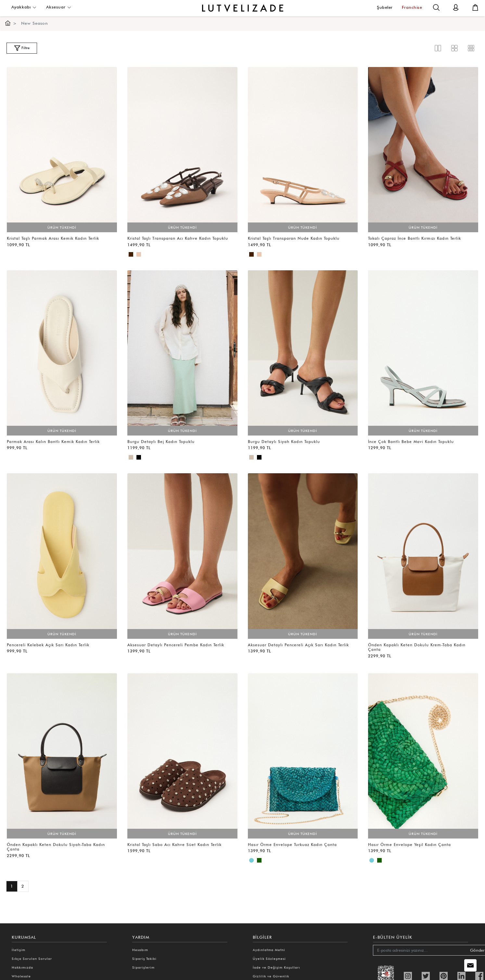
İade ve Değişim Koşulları (276, 967)
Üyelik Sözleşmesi (269, 959)
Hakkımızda (22, 967)
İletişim (19, 950)
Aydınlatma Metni (269, 950)
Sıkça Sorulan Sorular (32, 959)
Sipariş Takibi (144, 959)
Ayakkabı (24, 7)
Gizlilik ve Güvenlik (271, 976)
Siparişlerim (143, 967)
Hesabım (140, 950)
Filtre (22, 48)
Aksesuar (59, 7)
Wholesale (21, 976)
